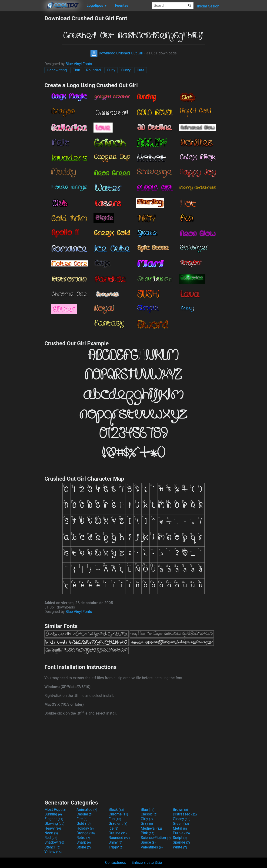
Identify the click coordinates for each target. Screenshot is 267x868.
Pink (148, 833)
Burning (53, 814)
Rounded (93, 70)
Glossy (182, 819)
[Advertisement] (22, 85)
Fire (82, 819)
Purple (181, 833)
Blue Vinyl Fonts (79, 64)
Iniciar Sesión (208, 6)
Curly (111, 70)
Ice (113, 828)
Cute (141, 70)
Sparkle (181, 842)
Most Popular (56, 810)
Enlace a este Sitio (147, 863)
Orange (86, 833)
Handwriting (57, 70)
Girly (147, 819)
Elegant (54, 819)
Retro (83, 838)
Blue (148, 810)
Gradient (118, 823)
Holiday (85, 828)
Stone (84, 847)
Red (51, 838)
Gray (147, 823)
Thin (76, 70)
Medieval (151, 828)
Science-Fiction (156, 838)
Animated (87, 810)
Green (181, 823)
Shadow (54, 842)
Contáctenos (116, 863)
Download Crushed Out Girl (117, 53)
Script (180, 838)
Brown (180, 810)
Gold (84, 823)
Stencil (52, 847)
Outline (118, 833)
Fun (115, 819)
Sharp (84, 842)
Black (116, 810)
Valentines (152, 847)
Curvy (126, 70)
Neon (51, 833)
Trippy (116, 847)
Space (148, 842)
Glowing (54, 823)
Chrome (118, 814)
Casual (85, 814)
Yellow (53, 852)
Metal (180, 828)
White (180, 847)
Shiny (115, 842)
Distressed (185, 814)
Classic (149, 814)
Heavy (53, 828)
